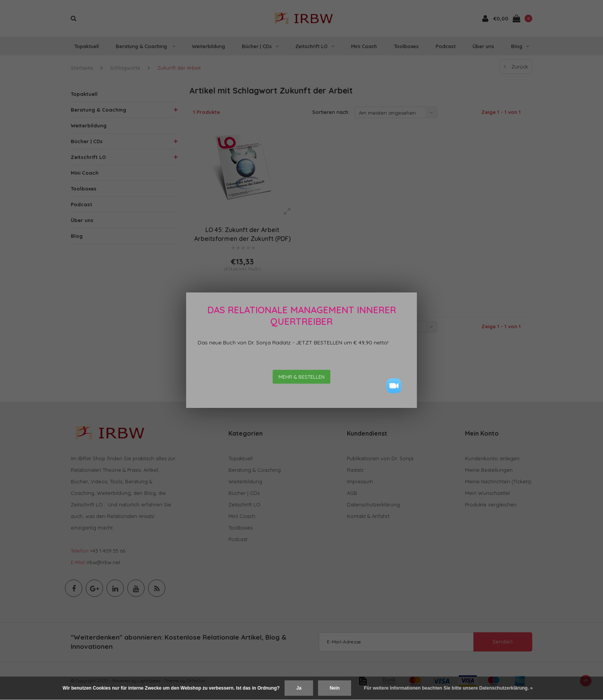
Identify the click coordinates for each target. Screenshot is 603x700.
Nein (335, 688)
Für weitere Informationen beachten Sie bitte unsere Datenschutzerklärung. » (449, 688)
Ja (299, 688)
